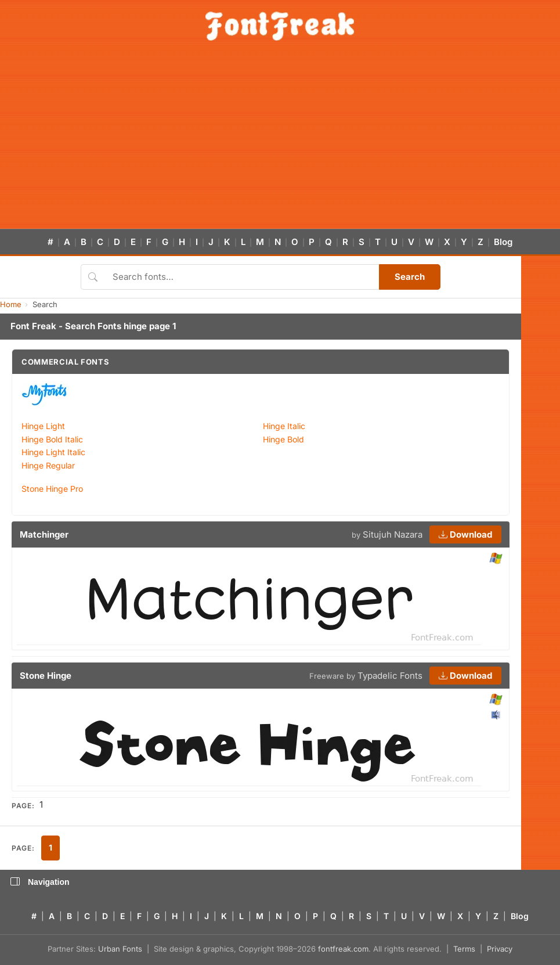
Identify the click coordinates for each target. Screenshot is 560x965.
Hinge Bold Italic (52, 439)
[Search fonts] (242, 277)
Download (465, 534)
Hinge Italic (284, 426)
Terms (464, 949)
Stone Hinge (46, 676)
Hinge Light (43, 426)
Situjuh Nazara (393, 534)
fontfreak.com (343, 949)
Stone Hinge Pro (52, 489)
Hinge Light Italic (53, 452)
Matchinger (44, 534)
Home (11, 304)
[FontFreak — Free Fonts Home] (280, 26)
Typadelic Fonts (390, 676)
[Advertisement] (280, 142)
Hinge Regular (48, 465)
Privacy (500, 949)
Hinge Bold (283, 439)
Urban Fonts (120, 949)
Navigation (40, 882)
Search (410, 277)
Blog (503, 242)
